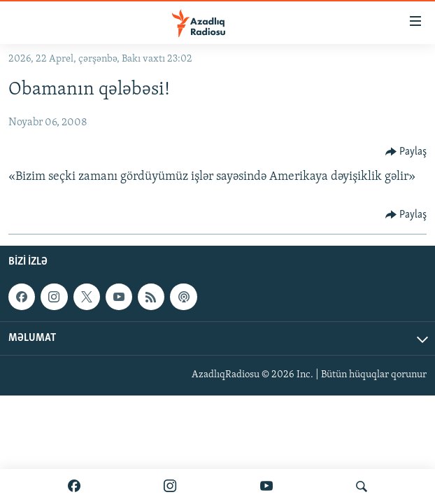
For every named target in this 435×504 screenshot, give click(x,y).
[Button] (406, 152)
